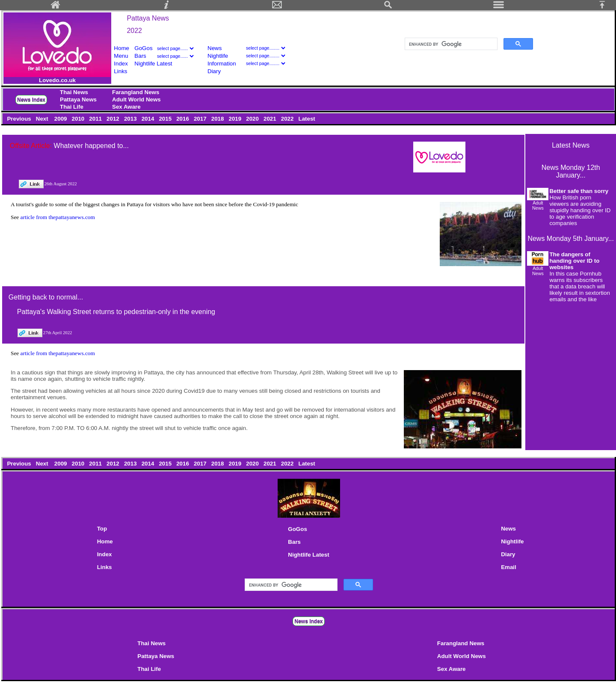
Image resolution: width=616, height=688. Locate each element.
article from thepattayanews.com (58, 217)
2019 (236, 119)
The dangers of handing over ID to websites (574, 261)
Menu (121, 56)
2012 (114, 119)
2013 (131, 119)
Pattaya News (148, 18)
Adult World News (136, 99)
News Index (31, 100)
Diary (214, 71)
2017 (201, 119)
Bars (140, 56)
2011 (96, 119)
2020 (253, 119)
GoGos (143, 48)
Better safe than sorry (579, 191)
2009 (61, 119)
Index (121, 64)
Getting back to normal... (46, 297)
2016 (183, 119)
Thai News (74, 92)
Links (120, 71)
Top (102, 529)
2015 (166, 119)
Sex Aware (126, 107)
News (215, 48)
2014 (149, 119)
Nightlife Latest (153, 64)
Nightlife (218, 56)
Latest (307, 119)
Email (509, 567)
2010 (79, 119)
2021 (271, 119)
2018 (218, 119)
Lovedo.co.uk (57, 80)
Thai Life (72, 107)
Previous (20, 119)
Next (43, 119)
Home (121, 48)
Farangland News (136, 92)
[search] (450, 44)
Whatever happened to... (91, 146)
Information (222, 64)
